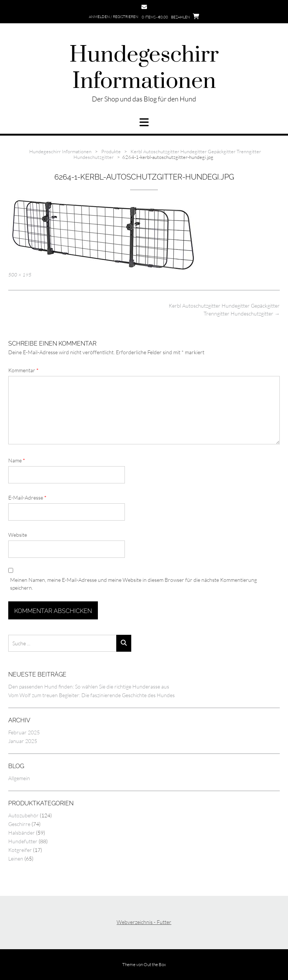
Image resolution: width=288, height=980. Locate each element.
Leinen (16, 858)
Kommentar (23, 370)
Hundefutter (23, 841)
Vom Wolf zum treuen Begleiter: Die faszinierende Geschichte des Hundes (91, 695)
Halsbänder (22, 833)
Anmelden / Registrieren (114, 17)
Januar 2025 (23, 741)
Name (17, 460)
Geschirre (19, 824)
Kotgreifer (20, 850)
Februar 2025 (24, 732)
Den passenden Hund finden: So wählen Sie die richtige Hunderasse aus (89, 686)
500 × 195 (20, 275)
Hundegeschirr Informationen (144, 68)
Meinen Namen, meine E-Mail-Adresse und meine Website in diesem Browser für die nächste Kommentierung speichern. (133, 584)
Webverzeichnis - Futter (144, 922)
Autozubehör (23, 815)
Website (18, 535)
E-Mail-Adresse (27, 498)
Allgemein (19, 778)
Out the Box (155, 964)
